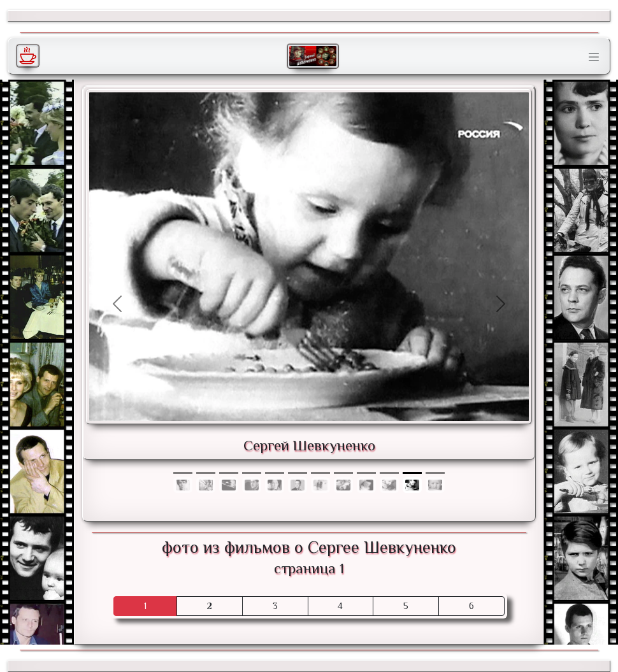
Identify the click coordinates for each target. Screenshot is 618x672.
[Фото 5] (298, 473)
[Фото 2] (229, 473)
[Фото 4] (275, 473)
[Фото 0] (183, 473)
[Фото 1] (206, 473)
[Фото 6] (320, 473)
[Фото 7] (343, 473)
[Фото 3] (252, 473)
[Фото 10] (412, 473)
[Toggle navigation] (594, 57)
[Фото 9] (389, 473)
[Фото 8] (366, 473)
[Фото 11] (435, 473)
